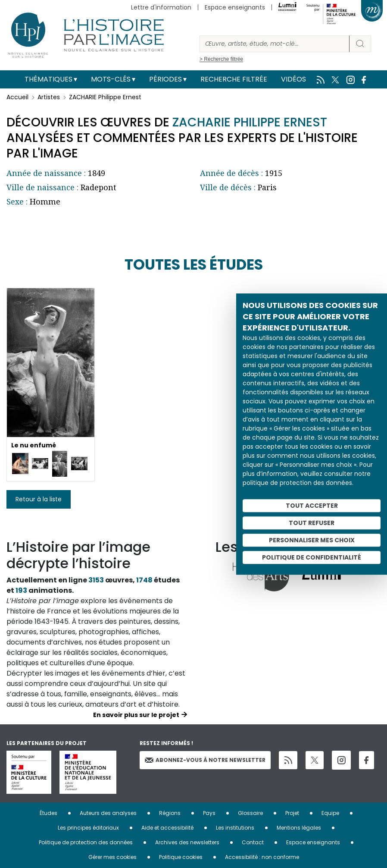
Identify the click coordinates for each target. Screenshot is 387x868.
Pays (209, 813)
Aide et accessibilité (167, 828)
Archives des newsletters (187, 842)
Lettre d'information (161, 7)
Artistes (49, 97)
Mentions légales (299, 828)
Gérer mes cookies (112, 857)
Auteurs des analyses (108, 813)
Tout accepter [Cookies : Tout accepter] (312, 506)
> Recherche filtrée (221, 59)
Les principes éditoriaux (88, 828)
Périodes (165, 79)
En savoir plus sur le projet (136, 715)
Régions (170, 813)
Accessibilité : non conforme (262, 857)
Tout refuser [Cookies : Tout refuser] (312, 523)
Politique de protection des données (86, 842)
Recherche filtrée (234, 79)
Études (48, 813)
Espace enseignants (235, 7)
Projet (292, 813)
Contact (253, 842)
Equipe (330, 813)
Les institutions (235, 828)
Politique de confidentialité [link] (312, 557)
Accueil (17, 97)
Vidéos (293, 79)
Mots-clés (111, 79)
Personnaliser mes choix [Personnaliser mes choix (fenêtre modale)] (312, 540)
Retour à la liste (39, 499)
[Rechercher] (275, 44)
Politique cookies (181, 857)
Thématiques (48, 79)
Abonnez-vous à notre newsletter (205, 760)
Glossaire (250, 813)
